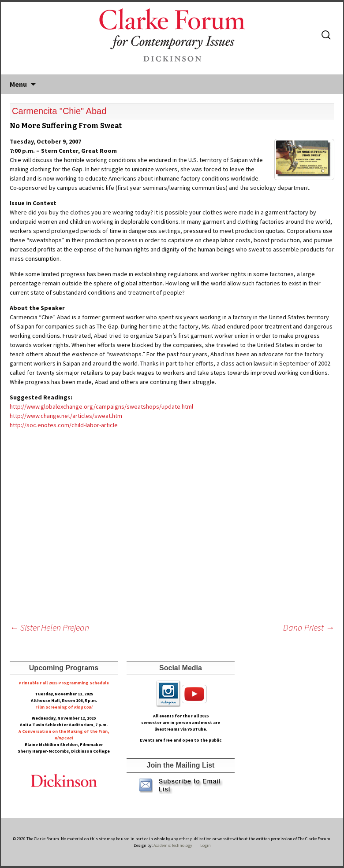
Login (206, 845)
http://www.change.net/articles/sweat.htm (66, 416)
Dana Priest (309, 627)
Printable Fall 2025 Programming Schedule (64, 683)
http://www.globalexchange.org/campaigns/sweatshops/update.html (101, 406)
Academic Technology (172, 845)
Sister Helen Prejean (49, 627)
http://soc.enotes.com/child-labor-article (64, 425)
